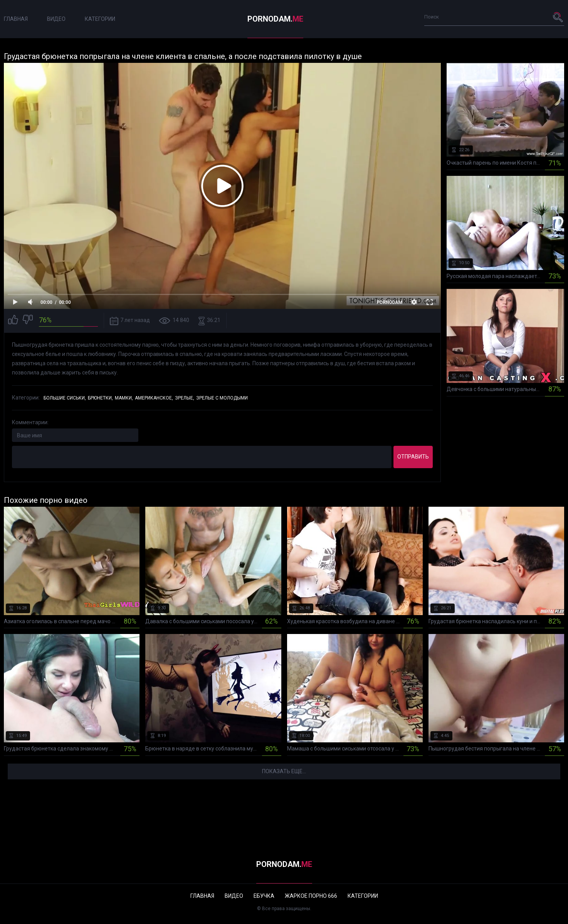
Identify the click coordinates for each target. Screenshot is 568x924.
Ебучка (264, 896)
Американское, (154, 398)
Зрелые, (185, 398)
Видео (56, 19)
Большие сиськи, (65, 398)
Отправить (413, 457)
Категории (100, 19)
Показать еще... (284, 771)
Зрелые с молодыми (222, 398)
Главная (16, 19)
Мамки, (124, 398)
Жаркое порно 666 (311, 896)
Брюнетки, (100, 398)
